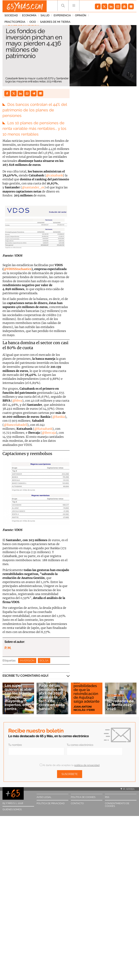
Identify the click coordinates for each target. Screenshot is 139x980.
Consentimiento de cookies (117, 804)
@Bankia (59, 416)
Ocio (119, 16)
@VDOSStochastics (18, 269)
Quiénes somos (12, 809)
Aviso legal (44, 797)
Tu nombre (15, 745)
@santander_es (33, 187)
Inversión (27, 660)
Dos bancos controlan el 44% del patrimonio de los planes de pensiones (35, 110)
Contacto (77, 803)
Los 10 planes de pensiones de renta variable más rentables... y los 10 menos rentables (34, 128)
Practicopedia (101, 16)
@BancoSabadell (16, 424)
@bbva (17, 400)
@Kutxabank (43, 428)
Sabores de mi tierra (20, 22)
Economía (29, 16)
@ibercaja (49, 432)
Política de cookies (83, 797)
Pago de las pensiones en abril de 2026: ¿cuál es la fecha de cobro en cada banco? (52, 697)
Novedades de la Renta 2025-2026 (120, 705)
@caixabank (54, 175)
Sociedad (11, 16)
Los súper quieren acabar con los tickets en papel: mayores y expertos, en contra (18, 697)
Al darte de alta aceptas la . (70, 765)
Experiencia (62, 16)
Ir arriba (128, 789)
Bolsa (44, 660)
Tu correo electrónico (80, 745)
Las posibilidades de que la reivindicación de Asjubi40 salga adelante (86, 691)
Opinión (81, 16)
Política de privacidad (51, 803)
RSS (107, 797)
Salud (45, 16)
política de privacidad (87, 765)
